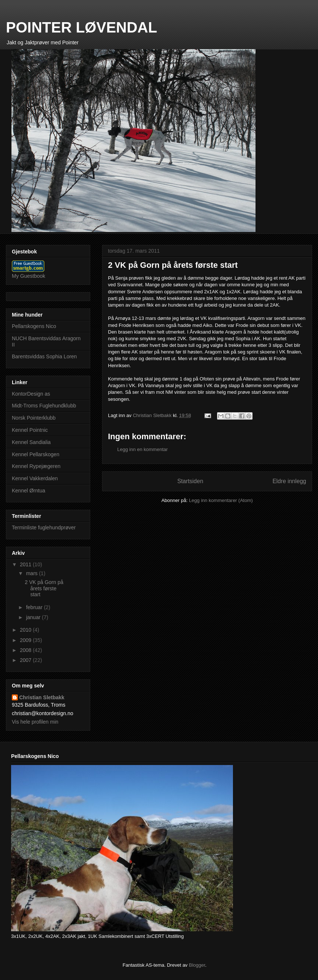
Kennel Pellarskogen (35, 454)
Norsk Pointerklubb (34, 418)
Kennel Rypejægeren (36, 466)
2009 (26, 640)
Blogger (197, 965)
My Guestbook (28, 276)
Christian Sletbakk (42, 697)
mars (32, 573)
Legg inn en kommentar (143, 449)
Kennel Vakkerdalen (35, 478)
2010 (26, 630)
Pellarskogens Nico (34, 326)
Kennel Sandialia (31, 442)
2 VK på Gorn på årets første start (44, 588)
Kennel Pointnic (30, 430)
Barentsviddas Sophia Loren (44, 356)
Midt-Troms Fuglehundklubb (44, 406)
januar (34, 617)
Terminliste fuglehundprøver (44, 527)
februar (35, 607)
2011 (26, 564)
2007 (26, 660)
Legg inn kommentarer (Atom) (221, 500)
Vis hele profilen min (35, 722)
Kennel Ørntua (28, 491)
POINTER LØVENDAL (82, 27)
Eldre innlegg (289, 481)
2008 (26, 650)
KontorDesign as (31, 394)
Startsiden (190, 481)
